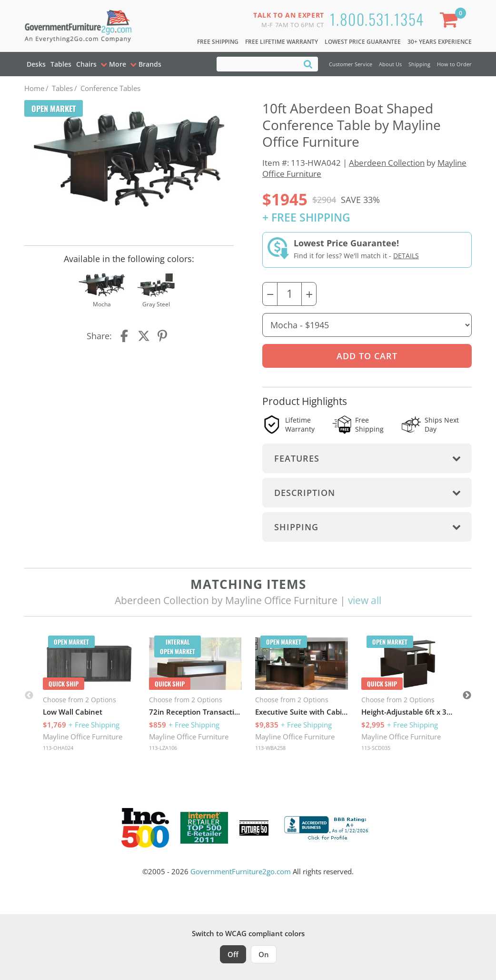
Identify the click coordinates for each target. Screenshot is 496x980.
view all (365, 600)
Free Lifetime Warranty (282, 42)
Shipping (419, 64)
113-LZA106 (163, 748)
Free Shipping (218, 42)
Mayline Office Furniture (83, 737)
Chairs (86, 64)
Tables (61, 64)
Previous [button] (29, 696)
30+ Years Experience (440, 42)
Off (233, 954)
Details (406, 256)
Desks (36, 64)
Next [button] (467, 696)
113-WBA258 (270, 748)
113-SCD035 (376, 748)
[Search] (308, 64)
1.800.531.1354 (377, 19)
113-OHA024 (58, 748)
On (264, 954)
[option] (89, 696)
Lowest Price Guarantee (363, 42)
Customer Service (351, 64)
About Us (390, 64)
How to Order (454, 64)
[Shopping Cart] (451, 22)
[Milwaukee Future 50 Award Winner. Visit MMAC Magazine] (254, 828)
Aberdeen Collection (387, 163)
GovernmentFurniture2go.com (241, 871)
